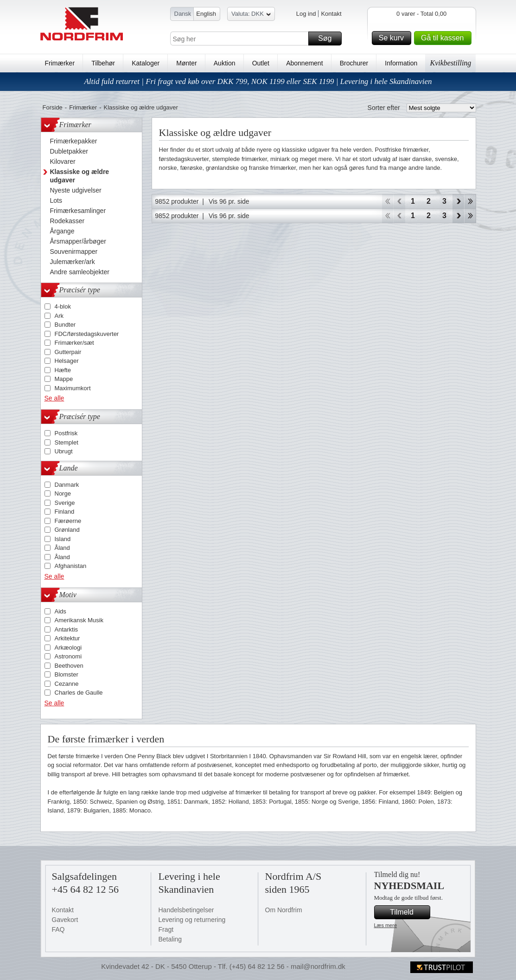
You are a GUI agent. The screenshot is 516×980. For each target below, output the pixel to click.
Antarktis (67, 629)
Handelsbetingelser (186, 910)
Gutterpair (68, 352)
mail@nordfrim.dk (318, 966)
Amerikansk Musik (79, 620)
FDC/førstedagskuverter (87, 334)
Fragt (166, 929)
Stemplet (67, 442)
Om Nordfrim (284, 910)
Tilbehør (103, 63)
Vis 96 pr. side (229, 201)
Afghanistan (71, 566)
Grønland (67, 530)
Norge (63, 493)
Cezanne (67, 684)
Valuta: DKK (251, 15)
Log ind (306, 14)
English (206, 14)
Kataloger (146, 63)
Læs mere (386, 925)
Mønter (186, 63)
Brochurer (354, 63)
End (470, 201)
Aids (61, 611)
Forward (458, 201)
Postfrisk (66, 433)
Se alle (54, 398)
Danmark (67, 485)
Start (387, 201)
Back (399, 201)
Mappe (64, 379)
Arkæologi (68, 648)
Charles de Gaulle (79, 693)
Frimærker (60, 63)
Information (401, 63)
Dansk (183, 14)
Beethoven (69, 666)
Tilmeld (408, 912)
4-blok (63, 306)
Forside (53, 107)
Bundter (65, 325)
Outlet (261, 63)
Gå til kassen (445, 38)
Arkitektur (67, 638)
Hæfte (63, 370)
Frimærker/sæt (74, 343)
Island (63, 539)
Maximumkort (73, 388)
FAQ (58, 929)
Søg (328, 39)
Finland (65, 512)
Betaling (170, 939)
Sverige (65, 503)
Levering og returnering (192, 920)
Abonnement (304, 63)
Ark (59, 316)
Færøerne (68, 521)
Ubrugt (64, 451)
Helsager (67, 361)
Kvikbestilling (450, 63)
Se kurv (394, 38)
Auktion (225, 63)
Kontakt (331, 14)
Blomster (67, 674)
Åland (62, 548)
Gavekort (65, 920)
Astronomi (68, 656)
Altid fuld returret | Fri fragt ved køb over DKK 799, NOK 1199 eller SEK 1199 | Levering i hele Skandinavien (258, 81)
